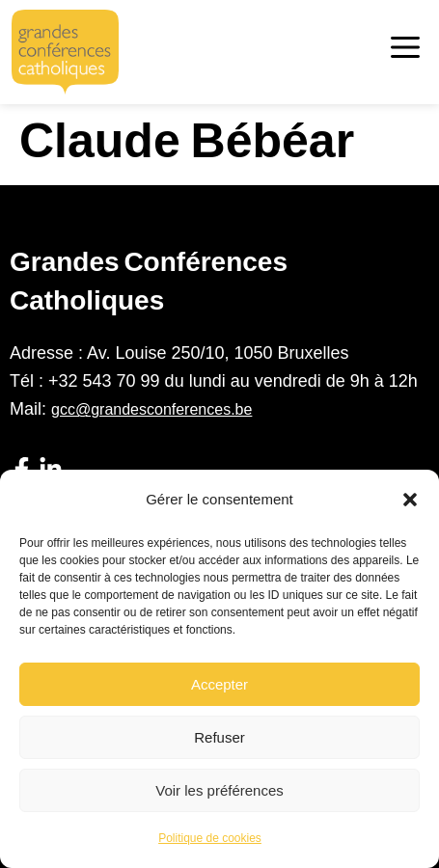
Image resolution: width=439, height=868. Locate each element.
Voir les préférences (219, 790)
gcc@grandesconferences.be (151, 409)
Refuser (219, 737)
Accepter (219, 684)
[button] (410, 500)
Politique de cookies (210, 838)
